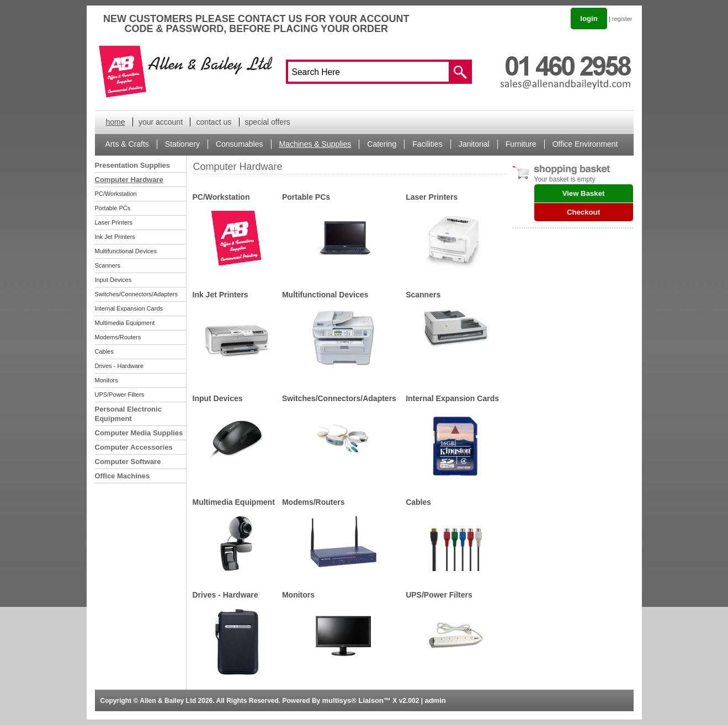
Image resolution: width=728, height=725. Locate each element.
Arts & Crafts (127, 144)
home (116, 122)
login (589, 18)
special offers (268, 122)
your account (161, 122)
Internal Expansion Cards (129, 308)
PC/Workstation (116, 194)
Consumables (240, 144)
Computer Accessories (134, 447)
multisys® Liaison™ (357, 700)
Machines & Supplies (315, 144)
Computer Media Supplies (139, 433)
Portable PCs (113, 208)
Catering (382, 144)
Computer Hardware (129, 180)
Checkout (583, 212)
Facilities (427, 144)
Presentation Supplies (133, 165)
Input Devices (113, 280)
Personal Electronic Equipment (128, 414)
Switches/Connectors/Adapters (136, 294)
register (622, 19)
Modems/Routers (118, 337)
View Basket (584, 193)
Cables (104, 351)
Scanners (108, 265)
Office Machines (123, 476)
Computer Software (128, 462)
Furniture (521, 144)
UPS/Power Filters (120, 395)
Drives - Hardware (119, 366)
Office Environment (585, 144)
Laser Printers (114, 222)
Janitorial (474, 144)
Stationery (182, 144)
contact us (214, 122)
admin (435, 700)
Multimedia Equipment (125, 323)
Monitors (107, 380)
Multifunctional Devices (126, 251)
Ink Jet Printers (115, 237)
